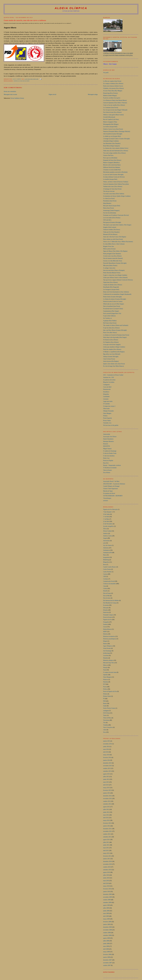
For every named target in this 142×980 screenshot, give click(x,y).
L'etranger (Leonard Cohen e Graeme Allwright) (117, 139)
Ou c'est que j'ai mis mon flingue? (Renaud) (115, 110)
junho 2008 (106, 944)
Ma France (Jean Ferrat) (110, 323)
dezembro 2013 (107, 763)
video (105, 730)
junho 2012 (106, 812)
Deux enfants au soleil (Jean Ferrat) (113, 239)
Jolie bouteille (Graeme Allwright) (113, 134)
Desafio (105, 591)
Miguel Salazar (107, 449)
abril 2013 (106, 785)
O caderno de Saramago (110, 451)
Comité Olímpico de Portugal (111, 486)
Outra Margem (107, 413)
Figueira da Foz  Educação (110, 509)
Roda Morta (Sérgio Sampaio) (112, 146)
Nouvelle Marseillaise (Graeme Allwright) (115, 263)
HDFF (105, 632)
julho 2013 (106, 777)
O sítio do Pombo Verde (110, 453)
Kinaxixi (106, 444)
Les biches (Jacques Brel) (110, 127)
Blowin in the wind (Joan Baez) (112, 165)
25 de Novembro (108, 524)
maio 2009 (106, 913)
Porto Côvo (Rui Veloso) (110, 333)
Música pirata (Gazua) (109, 249)
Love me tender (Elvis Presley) (112, 218)
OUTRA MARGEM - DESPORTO (113, 496)
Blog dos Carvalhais (109, 382)
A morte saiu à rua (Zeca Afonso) (112, 256)
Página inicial (52, 94)
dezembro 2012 (107, 796)
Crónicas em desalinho (22, 81)
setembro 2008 (107, 935)
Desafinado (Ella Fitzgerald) (111, 287)
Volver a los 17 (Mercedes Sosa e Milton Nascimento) (118, 242)
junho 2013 (106, 779)
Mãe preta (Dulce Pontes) (110, 266)
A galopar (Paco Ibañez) (110, 321)
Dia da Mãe (106, 596)
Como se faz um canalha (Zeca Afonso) (114, 105)
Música (105, 665)
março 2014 (106, 755)
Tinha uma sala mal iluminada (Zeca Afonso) (116, 151)
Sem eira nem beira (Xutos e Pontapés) (114, 270)
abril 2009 (106, 916)
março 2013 (106, 788)
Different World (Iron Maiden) (112, 167)
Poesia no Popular (108, 461)
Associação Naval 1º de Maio (111, 481)
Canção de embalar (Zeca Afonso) (113, 285)
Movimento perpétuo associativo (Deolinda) (115, 172)
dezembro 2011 (107, 829)
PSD (105, 701)
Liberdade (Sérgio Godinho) (111, 141)
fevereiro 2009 (107, 922)
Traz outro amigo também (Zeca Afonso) (114, 153)
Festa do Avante (108, 617)
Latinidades (106, 397)
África (105, 529)
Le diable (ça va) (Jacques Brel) (112, 136)
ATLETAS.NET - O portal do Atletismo (114, 484)
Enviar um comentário (10, 91)
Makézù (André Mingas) (110, 96)
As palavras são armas (109, 380)
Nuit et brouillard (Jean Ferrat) (112, 306)
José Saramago (107, 651)
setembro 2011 (107, 837)
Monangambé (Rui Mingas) (111, 124)
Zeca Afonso (107, 473)
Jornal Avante (107, 648)
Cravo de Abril (107, 387)
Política (105, 689)
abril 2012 (106, 818)
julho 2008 (106, 941)
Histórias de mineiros (109, 636)
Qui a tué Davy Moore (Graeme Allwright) (115, 330)
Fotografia (106, 622)
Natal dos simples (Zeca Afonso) (112, 349)
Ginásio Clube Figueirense (111, 489)
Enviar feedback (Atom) (17, 98)
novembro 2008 (108, 930)
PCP (104, 684)
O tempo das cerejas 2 (109, 406)
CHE (105, 576)
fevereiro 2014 (107, 757)
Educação (106, 608)
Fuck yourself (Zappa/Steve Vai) (112, 313)
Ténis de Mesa (107, 718)
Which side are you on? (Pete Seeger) (114, 304)
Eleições (106, 610)
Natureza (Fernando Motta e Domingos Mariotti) (117, 131)
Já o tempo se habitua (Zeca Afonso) (113, 84)
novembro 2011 (108, 831)
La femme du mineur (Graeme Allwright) (115, 299)
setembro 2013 (107, 771)
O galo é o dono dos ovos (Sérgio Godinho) (115, 275)
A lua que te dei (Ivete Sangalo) (112, 345)
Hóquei (105, 641)
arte (104, 543)
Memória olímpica (108, 660)
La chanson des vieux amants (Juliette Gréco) (116, 148)
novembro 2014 (108, 744)
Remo (105, 703)
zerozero (106, 501)
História (105, 634)
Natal (105, 670)
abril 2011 (106, 851)
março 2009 (106, 919)
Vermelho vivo (107, 423)
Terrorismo (106, 720)
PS (104, 699)
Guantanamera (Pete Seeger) (111, 311)
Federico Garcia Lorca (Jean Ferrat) (113, 129)
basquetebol (106, 557)
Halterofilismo (107, 629)
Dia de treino (107, 598)
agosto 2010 (107, 872)
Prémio (105, 694)
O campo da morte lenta (110, 672)
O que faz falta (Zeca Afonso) (111, 328)
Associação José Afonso (110, 437)
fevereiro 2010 (107, 889)
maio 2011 (106, 848)
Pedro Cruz (106, 458)
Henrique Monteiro (109, 441)
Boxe (105, 565)
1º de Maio (106, 519)
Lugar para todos (108, 401)
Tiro (104, 723)
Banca (105, 555)
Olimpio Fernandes (109, 411)
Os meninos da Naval (109, 493)
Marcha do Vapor (108, 491)
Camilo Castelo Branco (110, 567)
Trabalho (106, 725)
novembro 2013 (108, 766)
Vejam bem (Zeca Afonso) (110, 282)
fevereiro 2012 (107, 823)
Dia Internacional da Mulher (111, 600)
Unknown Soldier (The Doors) (112, 230)
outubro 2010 (107, 867)
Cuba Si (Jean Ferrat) (109, 359)
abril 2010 (106, 883)
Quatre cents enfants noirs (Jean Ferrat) (114, 364)
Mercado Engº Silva (109, 663)
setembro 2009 (107, 902)
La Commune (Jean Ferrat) (111, 108)
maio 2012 (106, 815)
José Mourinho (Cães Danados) (112, 143)
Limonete (106, 399)
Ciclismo (106, 579)
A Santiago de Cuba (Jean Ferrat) (112, 189)
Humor (105, 644)
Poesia (105, 687)
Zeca (105, 732)
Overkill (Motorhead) (109, 117)
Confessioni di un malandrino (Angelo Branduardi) (117, 294)
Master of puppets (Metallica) (111, 163)
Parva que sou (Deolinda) (110, 158)
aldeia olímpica (71, 8)
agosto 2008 (107, 938)
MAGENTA (107, 446)
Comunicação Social (109, 581)
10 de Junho (107, 514)
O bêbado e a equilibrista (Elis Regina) (114, 352)
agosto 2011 (107, 840)
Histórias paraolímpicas (110, 639)
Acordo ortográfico (109, 526)
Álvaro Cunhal (107, 531)
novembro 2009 (108, 897)
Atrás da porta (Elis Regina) (111, 361)
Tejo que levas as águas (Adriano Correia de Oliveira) (118, 280)
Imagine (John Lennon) (110, 227)
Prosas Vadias (107, 421)
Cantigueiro (106, 385)
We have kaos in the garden (111, 425)
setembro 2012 (107, 804)
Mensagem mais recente (10, 94)
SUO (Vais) (106, 713)
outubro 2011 (107, 834)
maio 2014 (106, 749)
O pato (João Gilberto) (109, 316)
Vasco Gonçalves (108, 727)
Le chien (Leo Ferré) (109, 198)
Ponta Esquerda (108, 418)
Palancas (106, 680)
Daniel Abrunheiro (108, 439)
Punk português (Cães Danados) (112, 254)
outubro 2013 (107, 768)
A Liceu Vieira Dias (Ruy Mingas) (113, 91)
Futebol (105, 624)
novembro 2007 (108, 963)
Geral (105, 627)
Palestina (106, 682)
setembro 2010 (107, 870)
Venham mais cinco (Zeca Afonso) (113, 186)
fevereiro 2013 (107, 790)
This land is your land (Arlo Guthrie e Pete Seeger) (117, 225)
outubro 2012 (107, 801)
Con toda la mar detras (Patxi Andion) (114, 194)
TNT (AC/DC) (107, 220)
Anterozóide (107, 434)
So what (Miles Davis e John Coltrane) (114, 244)
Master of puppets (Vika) (110, 122)
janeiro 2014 (107, 760)
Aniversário (106, 541)
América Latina (108, 536)
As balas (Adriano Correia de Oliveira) (114, 177)
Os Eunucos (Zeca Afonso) (111, 340)
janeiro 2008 (107, 957)
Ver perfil (106, 73)
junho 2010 (106, 878)
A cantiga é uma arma (109, 268)
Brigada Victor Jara (109, 246)
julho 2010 (106, 875)
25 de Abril (106, 521)
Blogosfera (106, 562)
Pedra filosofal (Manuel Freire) (112, 273)
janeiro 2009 (107, 924)
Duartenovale (107, 389)
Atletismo (106, 548)
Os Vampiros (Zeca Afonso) (111, 342)
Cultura (105, 588)
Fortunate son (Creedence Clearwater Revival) (116, 215)
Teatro (105, 715)
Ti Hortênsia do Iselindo (110, 468)
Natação (106, 668)
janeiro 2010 (107, 892)
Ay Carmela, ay (107, 318)
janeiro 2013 (107, 793)
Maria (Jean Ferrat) (109, 208)
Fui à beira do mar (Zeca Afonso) (112, 112)
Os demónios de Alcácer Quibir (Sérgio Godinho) (117, 196)
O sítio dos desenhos (109, 456)
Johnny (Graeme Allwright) (111, 357)
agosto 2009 (107, 905)
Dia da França (107, 593)
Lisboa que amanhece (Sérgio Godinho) (114, 347)
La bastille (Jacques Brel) (110, 179)
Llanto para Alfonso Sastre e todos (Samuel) (115, 278)
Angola (105, 538)
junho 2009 (106, 911)
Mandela (106, 658)
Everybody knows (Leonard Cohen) (113, 309)
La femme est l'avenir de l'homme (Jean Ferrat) (116, 335)
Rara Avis (106, 463)
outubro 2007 (107, 965)
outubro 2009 (107, 900)
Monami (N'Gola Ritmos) (110, 234)
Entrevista (106, 612)
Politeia (105, 416)
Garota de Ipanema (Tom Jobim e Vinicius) (115, 103)
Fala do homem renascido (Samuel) (113, 258)
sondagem (106, 711)
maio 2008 (106, 946)
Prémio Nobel (107, 696)
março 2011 (106, 853)
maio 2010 (106, 881)
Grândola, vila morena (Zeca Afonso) (114, 88)
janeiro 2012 (107, 826)
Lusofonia (106, 656)
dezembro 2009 (107, 894)
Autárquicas (107, 550)
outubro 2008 (107, 933)
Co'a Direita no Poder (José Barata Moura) (115, 100)
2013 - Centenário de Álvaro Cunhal (113, 375)
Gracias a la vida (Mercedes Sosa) (113, 261)
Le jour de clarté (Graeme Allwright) (113, 175)
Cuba (105, 586)
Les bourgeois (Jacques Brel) (111, 290)
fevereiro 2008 (107, 954)
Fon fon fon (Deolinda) (110, 213)
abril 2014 (106, 752)
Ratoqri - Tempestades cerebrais (112, 465)
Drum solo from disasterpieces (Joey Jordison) (116, 292)
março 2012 (106, 820)
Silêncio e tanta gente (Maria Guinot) (113, 115)
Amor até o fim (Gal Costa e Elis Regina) (115, 237)
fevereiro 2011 (107, 856)
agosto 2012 (107, 807)
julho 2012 (106, 809)
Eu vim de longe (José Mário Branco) (114, 366)
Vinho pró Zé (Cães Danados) (111, 232)
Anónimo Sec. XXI (109, 377)
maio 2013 (106, 782)
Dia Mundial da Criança (110, 603)
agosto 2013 (107, 774)
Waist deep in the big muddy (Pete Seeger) (115, 337)
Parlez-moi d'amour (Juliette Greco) (113, 86)
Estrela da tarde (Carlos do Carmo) (113, 301)
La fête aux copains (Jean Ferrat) (112, 81)
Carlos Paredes (107, 572)
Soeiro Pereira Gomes (109, 708)
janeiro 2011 (107, 859)
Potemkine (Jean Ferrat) (110, 201)
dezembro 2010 (107, 861)
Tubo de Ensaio (108, 470)
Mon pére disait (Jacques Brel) (112, 206)
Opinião (105, 675)
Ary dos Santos (107, 545)
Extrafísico (106, 392)
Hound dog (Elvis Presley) (111, 93)
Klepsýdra (106, 394)
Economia (106, 605)
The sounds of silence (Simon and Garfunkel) (116, 325)
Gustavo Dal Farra (108, 155)
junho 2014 (106, 747)
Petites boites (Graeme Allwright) (112, 297)
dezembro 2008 (107, 927)
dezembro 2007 (107, 960)
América (106, 533)
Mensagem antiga (93, 94)
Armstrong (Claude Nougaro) (111, 210)
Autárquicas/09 (107, 553)
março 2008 (106, 952)
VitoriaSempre (107, 498)
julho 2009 (106, 908)
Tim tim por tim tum (109, 191)
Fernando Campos (108, 615)
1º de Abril (106, 517)
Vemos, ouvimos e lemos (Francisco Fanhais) (116, 182)
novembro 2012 (108, 799)
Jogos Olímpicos (108, 646)
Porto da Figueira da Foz (110, 691)
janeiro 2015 (107, 741)
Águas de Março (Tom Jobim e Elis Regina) (115, 251)
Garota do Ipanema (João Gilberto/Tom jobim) (116, 184)
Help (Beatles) (107, 203)
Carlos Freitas (107, 569)
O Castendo (106, 404)
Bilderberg (106, 560)
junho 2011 (106, 845)
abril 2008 (106, 949)
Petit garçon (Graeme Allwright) (112, 222)
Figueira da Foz (108, 620)
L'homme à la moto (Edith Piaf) (112, 170)
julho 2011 (106, 842)
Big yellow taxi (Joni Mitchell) (112, 354)
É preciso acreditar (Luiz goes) (112, 98)
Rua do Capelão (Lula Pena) (111, 119)
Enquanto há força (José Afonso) (112, 160)
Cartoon (105, 574)
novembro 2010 (108, 864)
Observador (106, 409)
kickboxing (106, 653)
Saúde (105, 706)
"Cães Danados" (108, 512)
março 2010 (106, 886)
